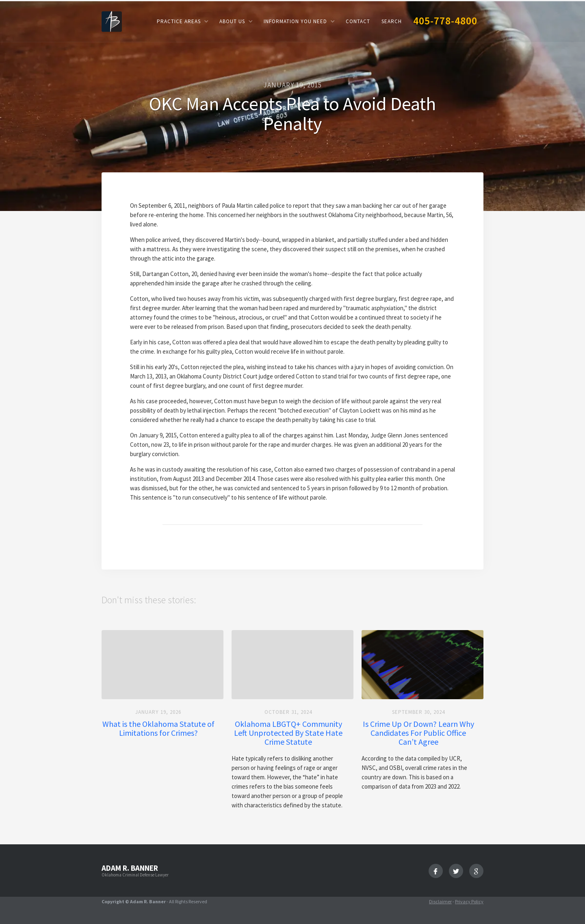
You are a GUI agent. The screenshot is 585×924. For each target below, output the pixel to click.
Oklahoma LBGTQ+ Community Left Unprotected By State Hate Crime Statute (288, 733)
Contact (358, 21)
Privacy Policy (469, 901)
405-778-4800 (445, 21)
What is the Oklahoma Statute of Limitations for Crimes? (158, 728)
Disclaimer (440, 901)
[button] (182, 21)
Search (392, 21)
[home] (112, 21)
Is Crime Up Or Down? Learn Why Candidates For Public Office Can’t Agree (418, 733)
